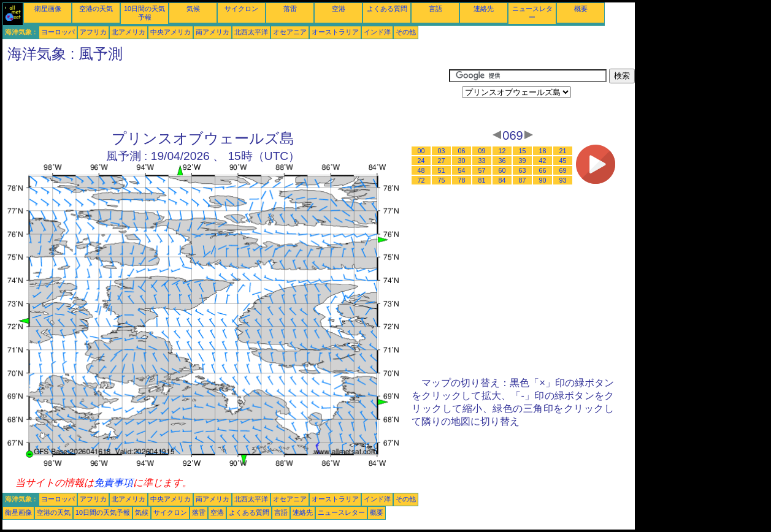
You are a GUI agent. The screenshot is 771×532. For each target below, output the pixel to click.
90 (543, 180)
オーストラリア (335, 32)
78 (462, 180)
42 (543, 161)
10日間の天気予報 (103, 512)
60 (502, 170)
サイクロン (241, 9)
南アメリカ (213, 32)
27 (442, 161)
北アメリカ (128, 32)
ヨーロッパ (58, 32)
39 (523, 161)
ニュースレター (341, 512)
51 (442, 170)
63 (523, 170)
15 (523, 151)
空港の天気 (96, 9)
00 (421, 151)
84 (502, 180)
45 (563, 161)
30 (462, 161)
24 (421, 161)
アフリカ (93, 32)
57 (482, 170)
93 (563, 180)
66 (543, 170)
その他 (406, 32)
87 (523, 180)
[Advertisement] (226, 96)
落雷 (290, 9)
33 (482, 161)
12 (502, 151)
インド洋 (377, 32)
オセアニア (290, 32)
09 (482, 151)
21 (563, 151)
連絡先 (484, 9)
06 (462, 151)
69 (563, 170)
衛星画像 (48, 9)
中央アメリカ (171, 32)
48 (421, 170)
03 (442, 151)
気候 (193, 9)
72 (421, 180)
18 (543, 151)
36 (502, 161)
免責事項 (113, 483)
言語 (435, 9)
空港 (339, 9)
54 (462, 170)
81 (482, 180)
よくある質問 (387, 9)
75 (442, 180)
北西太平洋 (251, 32)
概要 (581, 9)
